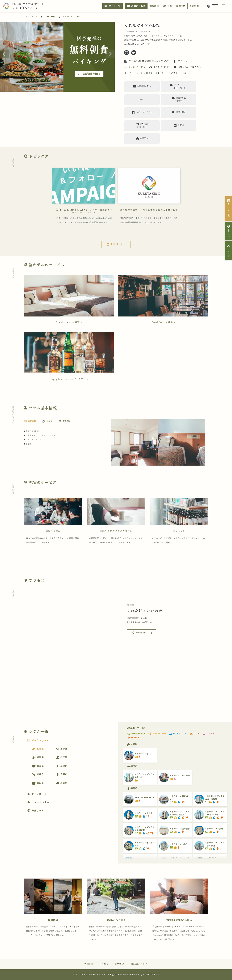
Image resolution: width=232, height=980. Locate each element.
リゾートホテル (38, 802)
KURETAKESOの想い (179, 932)
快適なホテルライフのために (116, 542)
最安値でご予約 (229, 208)
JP (214, 6)
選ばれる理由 (53, 542)
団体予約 (181, 6)
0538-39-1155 (137, 67)
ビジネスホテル (44, 741)
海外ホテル (36, 811)
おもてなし (179, 542)
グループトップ (30, 17)
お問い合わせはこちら (187, 67)
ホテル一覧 (112, 6)
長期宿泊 (194, 6)
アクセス (183, 61)
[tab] (30, 433)
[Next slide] (110, 54)
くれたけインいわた (72, 17)
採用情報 (53, 932)
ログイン (229, 251)
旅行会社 (167, 6)
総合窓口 (154, 6)
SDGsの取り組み (116, 932)
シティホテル (37, 794)
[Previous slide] (4, 54)
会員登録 (229, 231)
